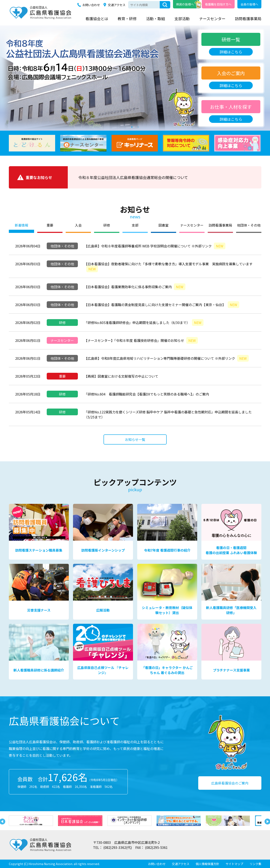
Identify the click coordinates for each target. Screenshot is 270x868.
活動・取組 (156, 19)
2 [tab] (138, 126)
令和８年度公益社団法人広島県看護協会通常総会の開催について (133, 177)
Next (267, 821)
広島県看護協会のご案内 (230, 783)
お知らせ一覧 (135, 439)
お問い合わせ (91, 5)
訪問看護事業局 (248, 19)
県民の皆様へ (185, 4)
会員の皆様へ (249, 4)
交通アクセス (117, 5)
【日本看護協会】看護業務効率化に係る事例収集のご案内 (135, 287)
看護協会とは (97, 19)
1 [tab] (132, 126)
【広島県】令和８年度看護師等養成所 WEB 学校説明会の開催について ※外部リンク (155, 246)
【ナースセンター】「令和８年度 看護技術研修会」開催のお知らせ (141, 340)
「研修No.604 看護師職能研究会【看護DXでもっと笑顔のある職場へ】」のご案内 (147, 394)
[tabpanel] (135, 78)
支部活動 (182, 19)
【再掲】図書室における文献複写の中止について (121, 376)
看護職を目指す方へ (218, 4)
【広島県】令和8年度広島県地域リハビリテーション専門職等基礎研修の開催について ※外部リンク (166, 358)
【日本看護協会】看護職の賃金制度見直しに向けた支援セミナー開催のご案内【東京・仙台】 (162, 305)
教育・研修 (127, 19)
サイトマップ (234, 864)
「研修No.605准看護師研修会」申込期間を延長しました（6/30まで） (144, 323)
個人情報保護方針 (207, 864)
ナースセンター (212, 19)
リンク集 (255, 864)
